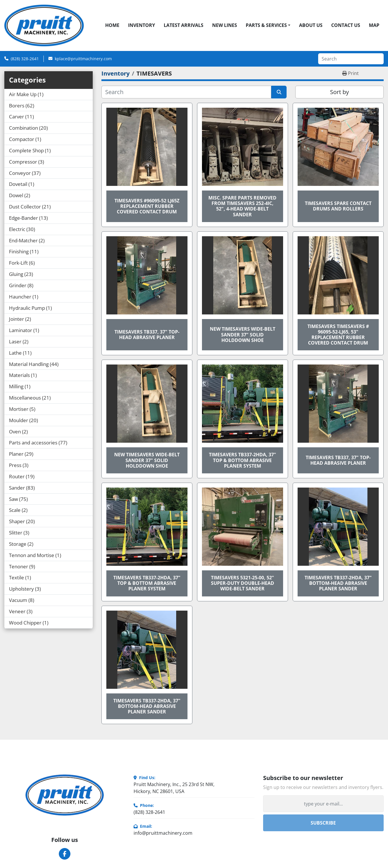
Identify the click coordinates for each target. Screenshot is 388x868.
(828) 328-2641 (25, 59)
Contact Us (346, 25)
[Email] (323, 804)
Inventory (142, 25)
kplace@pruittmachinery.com (83, 59)
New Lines (225, 25)
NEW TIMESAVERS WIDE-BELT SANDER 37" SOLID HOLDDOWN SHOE (243, 334)
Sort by (339, 92)
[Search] (351, 59)
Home (112, 25)
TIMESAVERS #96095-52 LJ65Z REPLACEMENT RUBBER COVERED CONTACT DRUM (147, 206)
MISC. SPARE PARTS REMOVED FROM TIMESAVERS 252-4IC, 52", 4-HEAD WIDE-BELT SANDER (242, 206)
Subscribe (323, 823)
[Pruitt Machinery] (65, 795)
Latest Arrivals (184, 25)
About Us (311, 25)
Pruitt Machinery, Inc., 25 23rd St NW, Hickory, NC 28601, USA (174, 788)
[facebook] (65, 854)
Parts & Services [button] (266, 25)
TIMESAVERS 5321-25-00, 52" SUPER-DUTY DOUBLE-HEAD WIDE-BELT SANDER (243, 583)
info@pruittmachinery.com (163, 833)
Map (374, 25)
